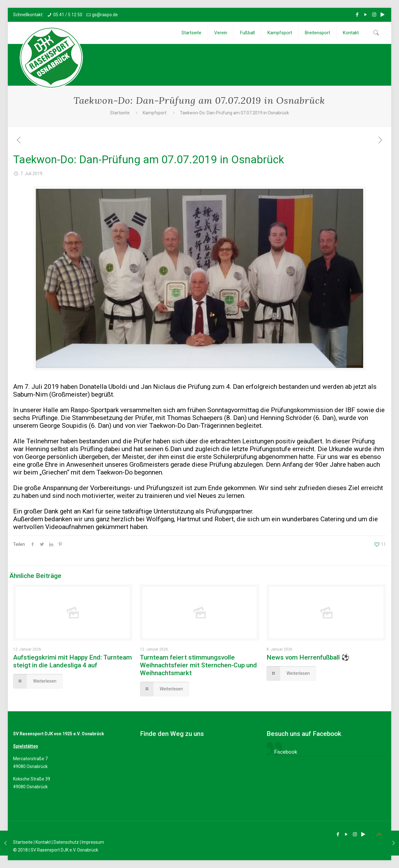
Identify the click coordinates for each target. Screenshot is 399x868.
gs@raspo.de (105, 15)
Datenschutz (66, 842)
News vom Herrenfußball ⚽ (308, 657)
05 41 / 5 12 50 (68, 15)
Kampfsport (155, 113)
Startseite (120, 113)
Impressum (93, 842)
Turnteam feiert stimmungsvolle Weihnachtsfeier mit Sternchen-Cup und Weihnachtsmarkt (198, 665)
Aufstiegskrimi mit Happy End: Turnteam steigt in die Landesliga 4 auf (72, 661)
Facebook (286, 752)
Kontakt (43, 842)
